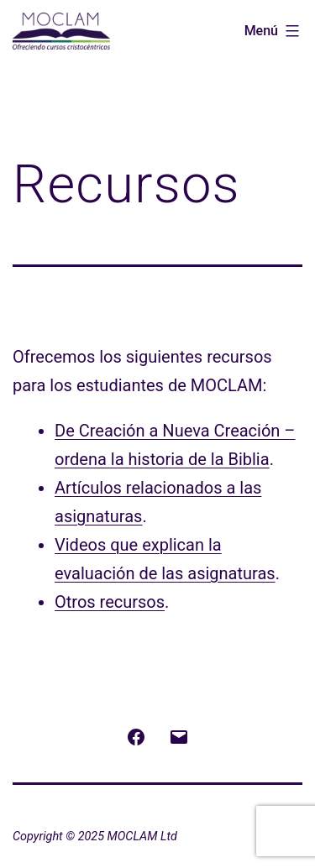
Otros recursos (110, 602)
